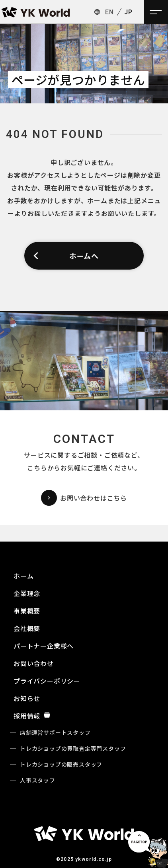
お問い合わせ (34, 663)
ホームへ (65, 256)
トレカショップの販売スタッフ (61, 764)
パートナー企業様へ (44, 646)
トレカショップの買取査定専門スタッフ (73, 748)
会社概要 (27, 628)
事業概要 (27, 611)
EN (109, 12)
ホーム (23, 576)
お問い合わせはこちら (84, 498)
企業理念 (27, 593)
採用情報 (32, 716)
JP (128, 12)
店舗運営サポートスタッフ (55, 732)
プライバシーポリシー (47, 681)
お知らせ (27, 698)
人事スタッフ (38, 780)
